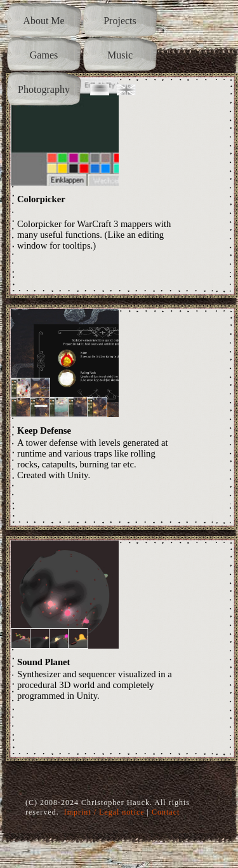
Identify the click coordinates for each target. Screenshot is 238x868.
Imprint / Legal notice (104, 812)
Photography (44, 89)
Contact (166, 812)
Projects (120, 21)
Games (44, 55)
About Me (43, 21)
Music (120, 55)
